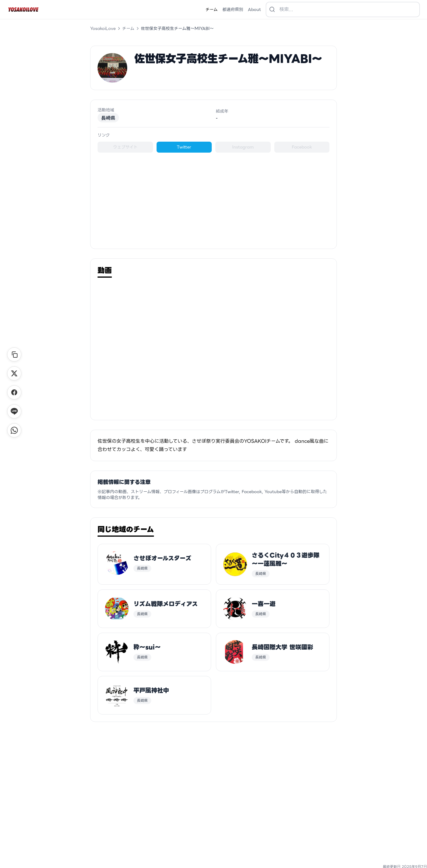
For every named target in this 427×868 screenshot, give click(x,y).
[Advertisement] (213, 197)
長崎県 (108, 118)
